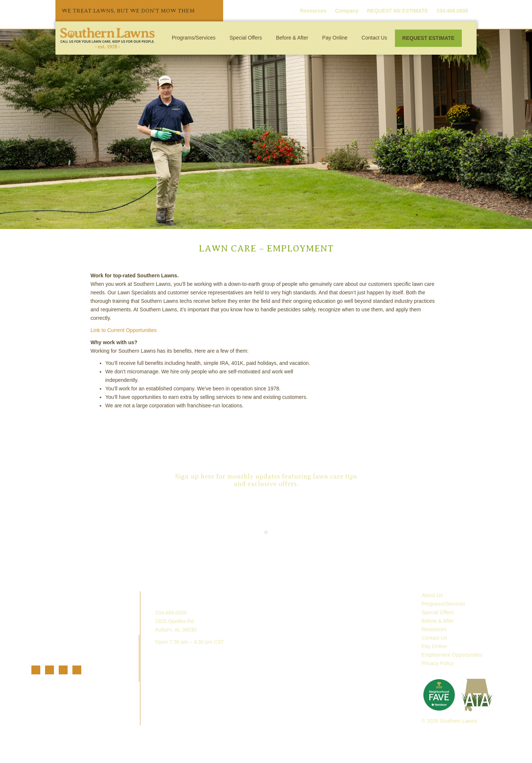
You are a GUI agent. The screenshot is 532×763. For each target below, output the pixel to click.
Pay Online (335, 38)
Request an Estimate (266, 436)
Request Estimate (428, 38)
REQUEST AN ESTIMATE (397, 11)
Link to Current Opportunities (124, 330)
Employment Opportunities (452, 655)
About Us (432, 595)
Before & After (292, 38)
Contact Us (374, 38)
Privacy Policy (438, 663)
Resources (313, 11)
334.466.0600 (171, 613)
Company (347, 11)
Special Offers (246, 38)
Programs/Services (194, 38)
